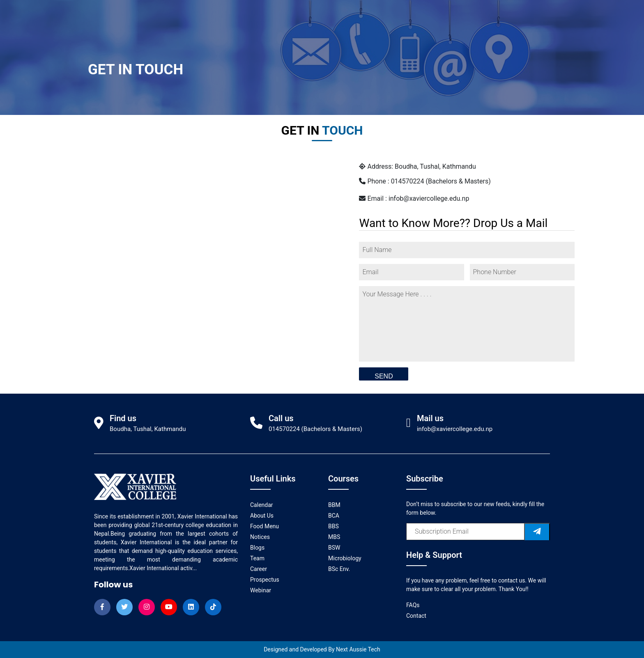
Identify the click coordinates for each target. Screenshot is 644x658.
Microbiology (345, 558)
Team (257, 558)
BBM (334, 505)
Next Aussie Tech (358, 649)
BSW (334, 548)
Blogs (257, 548)
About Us (262, 516)
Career (259, 569)
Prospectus (265, 580)
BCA (334, 516)
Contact (416, 616)
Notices (260, 537)
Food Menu (264, 526)
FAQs (413, 605)
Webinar (261, 590)
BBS (333, 526)
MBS (334, 537)
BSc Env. (339, 569)
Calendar (262, 505)
